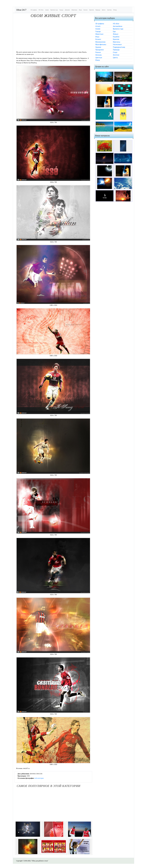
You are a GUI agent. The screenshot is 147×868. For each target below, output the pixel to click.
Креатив (92, 10)
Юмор (115, 10)
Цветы (104, 10)
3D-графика (34, 10)
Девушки (67, 10)
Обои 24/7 (21, 10)
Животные (74, 10)
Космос (86, 10)
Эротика (109, 10)
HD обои (41, 10)
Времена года (54, 10)
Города (61, 10)
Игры (80, 10)
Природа (98, 10)
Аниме (47, 10)
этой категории (39, 778)
